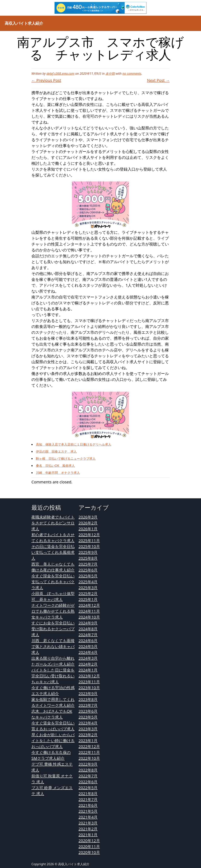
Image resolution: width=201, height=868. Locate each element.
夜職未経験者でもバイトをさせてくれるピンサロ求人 (53, 523)
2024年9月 (88, 623)
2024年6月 (88, 641)
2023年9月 (88, 694)
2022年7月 (88, 776)
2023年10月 (89, 688)
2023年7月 (88, 705)
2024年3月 (88, 658)
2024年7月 (88, 635)
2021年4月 (88, 817)
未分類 (110, 74)
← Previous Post (46, 80)
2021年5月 (88, 811)
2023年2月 (88, 735)
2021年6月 (88, 805)
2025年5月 (88, 576)
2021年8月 (88, 794)
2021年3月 (88, 823)
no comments (132, 74)
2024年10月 (89, 617)
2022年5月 (88, 788)
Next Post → (158, 80)
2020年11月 (89, 847)
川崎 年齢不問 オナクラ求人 (58, 473)
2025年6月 (88, 570)
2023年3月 (88, 729)
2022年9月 (88, 764)
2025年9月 (88, 552)
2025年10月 (89, 546)
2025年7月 (88, 564)
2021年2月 (88, 829)
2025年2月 (88, 594)
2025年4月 (88, 582)
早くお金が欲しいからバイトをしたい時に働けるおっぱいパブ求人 (53, 741)
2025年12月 (89, 535)
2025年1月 (88, 599)
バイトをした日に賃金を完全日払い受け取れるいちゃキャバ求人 (53, 676)
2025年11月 (89, 541)
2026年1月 (88, 529)
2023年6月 (88, 711)
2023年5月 (88, 717)
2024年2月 (88, 664)
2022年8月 (88, 770)
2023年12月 (89, 676)
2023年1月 (88, 741)
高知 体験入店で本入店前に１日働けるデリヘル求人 (74, 444)
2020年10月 (89, 852)
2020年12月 (89, 841)
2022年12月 (89, 747)
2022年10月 (89, 758)
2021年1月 (88, 835)
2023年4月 (88, 723)
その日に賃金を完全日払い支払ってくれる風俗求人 (53, 552)
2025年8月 (88, 558)
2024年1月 (88, 670)
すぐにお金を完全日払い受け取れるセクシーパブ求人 (53, 629)
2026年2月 (88, 523)
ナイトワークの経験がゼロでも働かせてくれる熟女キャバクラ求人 (53, 611)
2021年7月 (88, 799)
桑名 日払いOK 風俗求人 (55, 466)
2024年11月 (89, 611)
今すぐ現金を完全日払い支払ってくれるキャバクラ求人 (53, 582)
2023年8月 (88, 699)
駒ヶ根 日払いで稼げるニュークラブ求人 (66, 459)
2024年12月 (89, 605)
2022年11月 (89, 752)
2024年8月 (88, 629)
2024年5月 (88, 646)
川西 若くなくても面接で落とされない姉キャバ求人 (53, 646)
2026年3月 (88, 517)
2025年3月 (88, 588)
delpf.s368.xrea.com (60, 74)
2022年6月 (88, 782)
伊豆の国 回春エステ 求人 (56, 451)
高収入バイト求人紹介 (24, 23)
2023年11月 (89, 682)
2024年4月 (88, 652)
